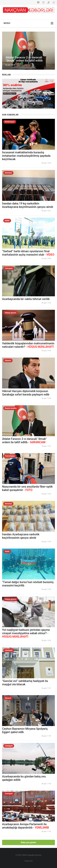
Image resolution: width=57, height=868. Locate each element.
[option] (28, 51)
